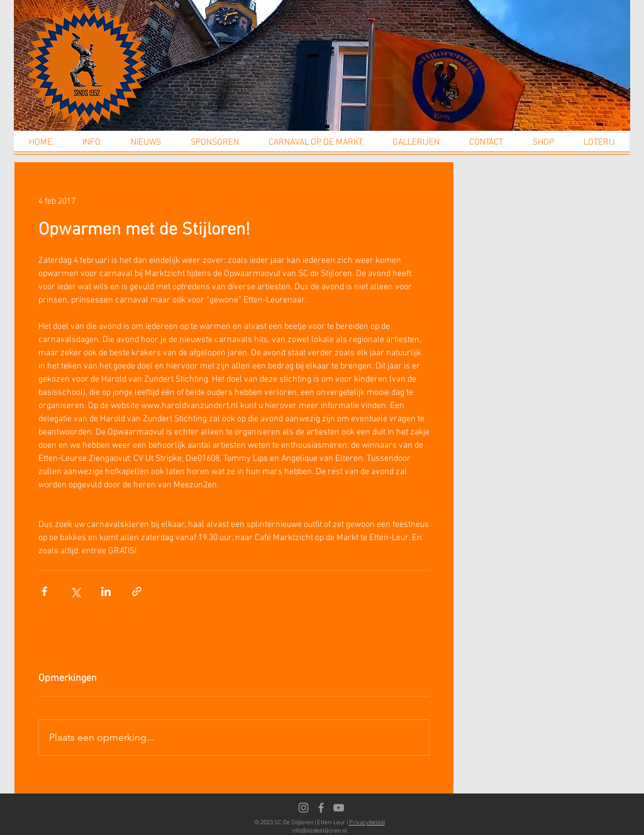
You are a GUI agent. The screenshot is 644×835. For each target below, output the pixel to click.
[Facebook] (321, 808)
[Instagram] (303, 808)
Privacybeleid (367, 823)
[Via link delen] (137, 591)
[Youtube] (339, 808)
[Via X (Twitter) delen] (75, 591)
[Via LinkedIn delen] (106, 591)
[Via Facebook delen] (44, 591)
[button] (92, 147)
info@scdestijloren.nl (319, 831)
